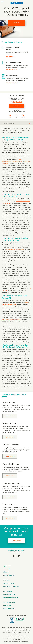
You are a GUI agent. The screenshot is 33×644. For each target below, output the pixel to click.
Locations (11, 550)
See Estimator (12, 70)
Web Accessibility (9, 602)
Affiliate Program (9, 594)
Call (17, 116)
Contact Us (7, 569)
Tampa (23, 550)
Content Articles (9, 583)
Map (10, 116)
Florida (17, 550)
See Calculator (12, 83)
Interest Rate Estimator (15, 161)
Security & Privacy (9, 609)
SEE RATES (10, 57)
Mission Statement (9, 575)
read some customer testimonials (11, 320)
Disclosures (7, 605)
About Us (6, 572)
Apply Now (17, 23)
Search (23, 116)
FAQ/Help (7, 580)
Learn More (9, 416)
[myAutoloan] (16, 619)
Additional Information (11, 586)
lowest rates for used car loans (15, 249)
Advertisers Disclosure (11, 597)
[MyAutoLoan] (17, 3)
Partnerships (7, 591)
